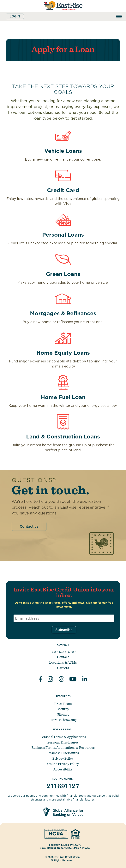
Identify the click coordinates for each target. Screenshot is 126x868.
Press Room (63, 704)
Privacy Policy (63, 758)
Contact (63, 657)
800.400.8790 (63, 652)
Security (63, 709)
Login (15, 16)
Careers (63, 668)
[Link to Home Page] (63, 11)
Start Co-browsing (63, 720)
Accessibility (63, 769)
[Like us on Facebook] (40, 680)
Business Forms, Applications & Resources (63, 747)
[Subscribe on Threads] (61, 680)
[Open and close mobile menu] (119, 16)
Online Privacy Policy (63, 764)
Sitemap (63, 714)
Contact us (29, 526)
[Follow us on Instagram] (50, 680)
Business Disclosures (63, 753)
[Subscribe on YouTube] (73, 680)
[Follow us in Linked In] (85, 680)
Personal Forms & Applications (63, 737)
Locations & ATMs (63, 662)
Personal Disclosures (63, 742)
